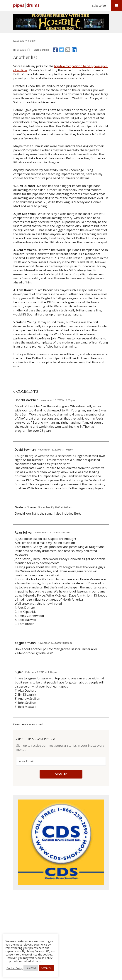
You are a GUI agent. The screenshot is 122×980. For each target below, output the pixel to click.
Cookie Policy (15, 968)
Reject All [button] (31, 968)
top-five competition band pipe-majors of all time (60, 68)
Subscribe (99, 6)
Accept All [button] (46, 968)
